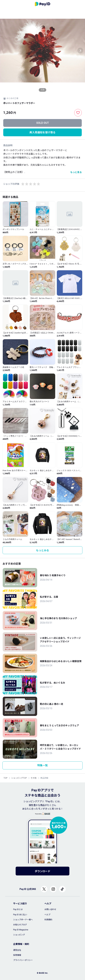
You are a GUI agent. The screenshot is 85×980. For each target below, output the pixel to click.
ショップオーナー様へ (23, 920)
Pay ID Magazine (21, 930)
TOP (5, 778)
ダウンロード (42, 871)
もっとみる (42, 550)
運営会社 (17, 950)
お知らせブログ (20, 925)
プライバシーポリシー (23, 960)
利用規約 (48, 920)
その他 (34, 778)
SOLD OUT (43, 123)
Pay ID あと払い (20, 915)
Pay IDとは (18, 909)
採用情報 (17, 955)
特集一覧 (42, 765)
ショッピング (19, 935)
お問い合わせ (50, 909)
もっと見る (76, 172)
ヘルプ (47, 915)
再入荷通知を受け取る (42, 132)
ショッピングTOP (19, 778)
